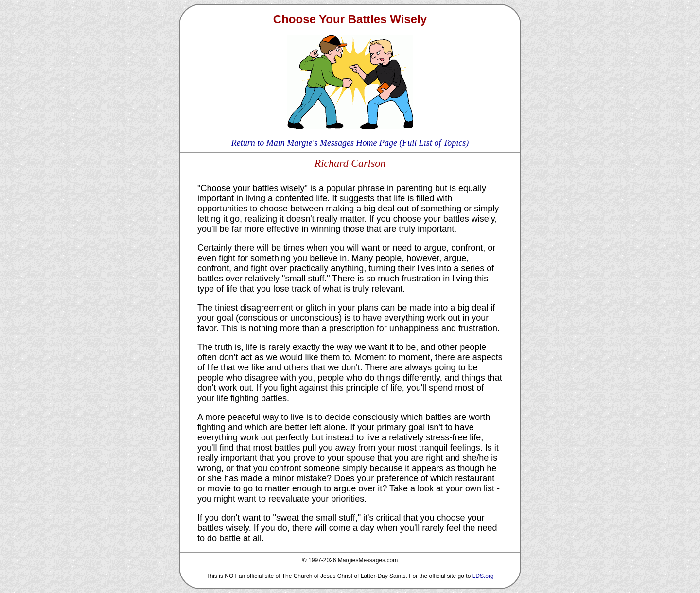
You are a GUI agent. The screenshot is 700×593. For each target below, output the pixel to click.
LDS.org (483, 576)
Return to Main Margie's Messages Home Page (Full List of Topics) (350, 143)
